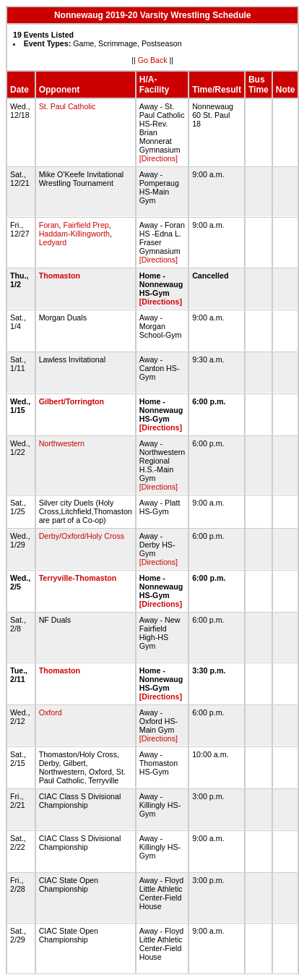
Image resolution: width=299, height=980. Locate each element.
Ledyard (53, 242)
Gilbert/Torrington (71, 401)
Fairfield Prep (86, 225)
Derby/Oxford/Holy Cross (82, 536)
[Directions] (159, 158)
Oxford (51, 712)
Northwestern (62, 443)
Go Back (153, 60)
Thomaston (60, 276)
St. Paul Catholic (68, 106)
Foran (49, 225)
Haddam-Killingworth (74, 234)
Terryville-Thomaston (78, 578)
